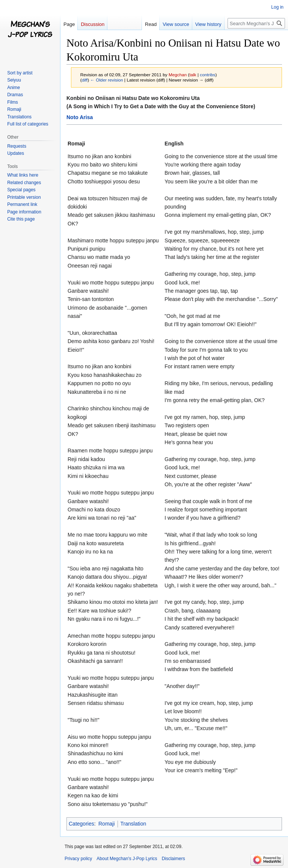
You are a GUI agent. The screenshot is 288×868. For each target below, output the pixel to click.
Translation (133, 824)
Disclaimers (173, 859)
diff (85, 80)
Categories (81, 824)
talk (193, 75)
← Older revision (107, 80)
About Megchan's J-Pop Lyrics (127, 859)
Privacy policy (78, 859)
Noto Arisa (80, 117)
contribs (207, 75)
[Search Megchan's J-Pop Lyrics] (256, 23)
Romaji (107, 824)
